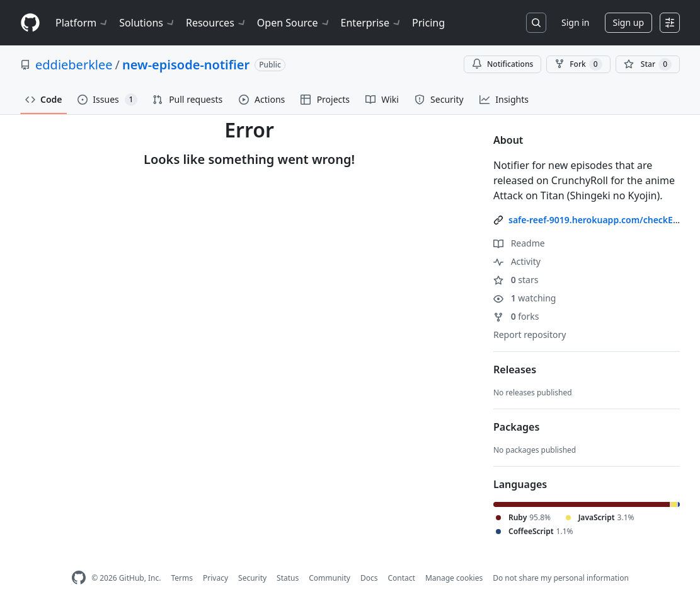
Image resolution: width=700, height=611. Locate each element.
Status (288, 578)
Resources (216, 23)
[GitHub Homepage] (79, 578)
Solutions (147, 23)
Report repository (530, 335)
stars (516, 280)
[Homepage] (30, 23)
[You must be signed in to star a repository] (648, 64)
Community (330, 578)
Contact (401, 578)
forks (516, 316)
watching (525, 298)
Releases (515, 370)
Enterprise (371, 23)
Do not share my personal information (561, 578)
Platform (82, 23)
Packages (516, 427)
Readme (519, 243)
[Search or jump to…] (536, 23)
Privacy (215, 578)
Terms (182, 578)
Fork (578, 64)
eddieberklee (74, 65)
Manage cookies (454, 578)
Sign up (628, 22)
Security (252, 578)
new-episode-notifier (186, 65)
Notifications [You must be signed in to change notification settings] (502, 64)
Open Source (294, 23)
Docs (369, 578)
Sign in (575, 22)
